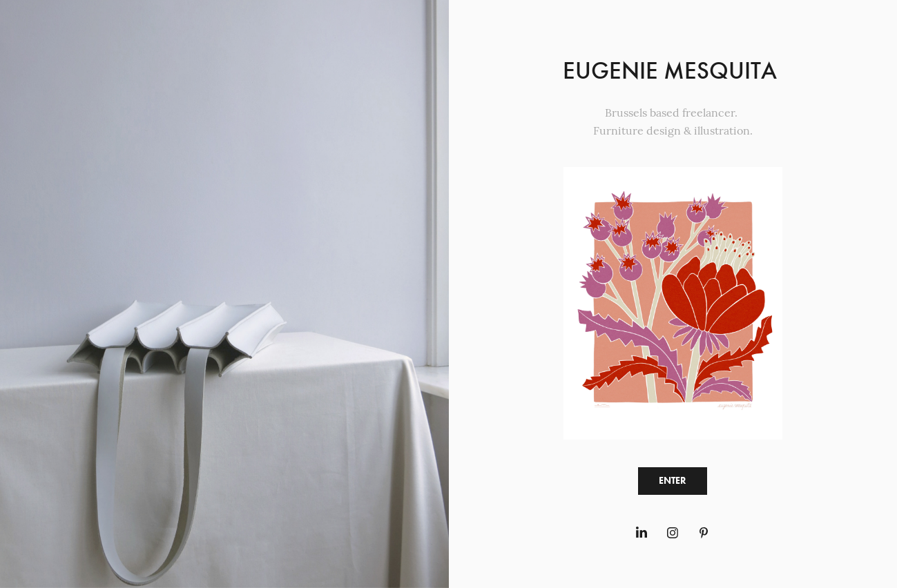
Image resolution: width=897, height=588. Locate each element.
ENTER (673, 481)
